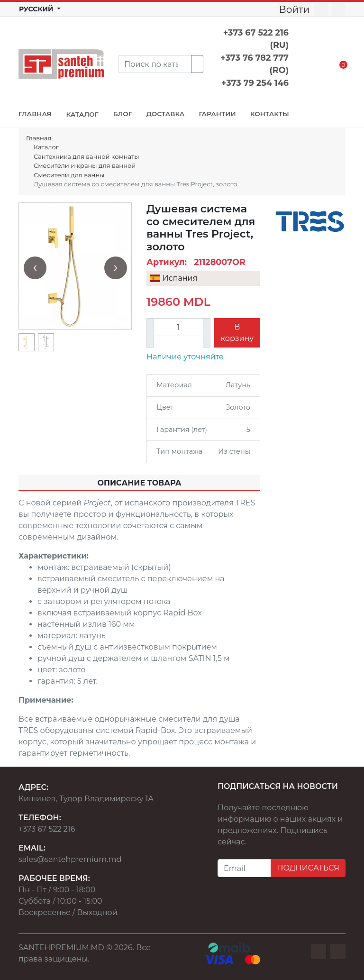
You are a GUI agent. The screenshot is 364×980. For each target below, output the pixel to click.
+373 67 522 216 (47, 829)
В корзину (237, 333)
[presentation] (35, 268)
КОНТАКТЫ (270, 114)
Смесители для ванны (69, 175)
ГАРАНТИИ (217, 114)
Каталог (46, 147)
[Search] (155, 64)
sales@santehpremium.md (70, 859)
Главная (39, 138)
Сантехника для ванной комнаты (86, 156)
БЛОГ (123, 114)
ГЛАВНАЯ (35, 114)
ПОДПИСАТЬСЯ (308, 868)
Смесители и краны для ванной (85, 165)
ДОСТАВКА (166, 114)
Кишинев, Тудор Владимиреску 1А (86, 799)
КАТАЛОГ (82, 114)
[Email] (244, 868)
